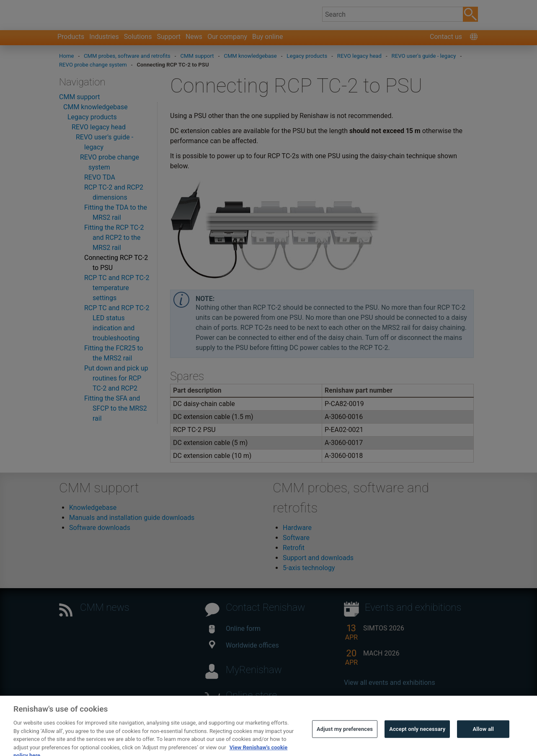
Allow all (484, 740)
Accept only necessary (417, 740)
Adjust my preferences (345, 740)
